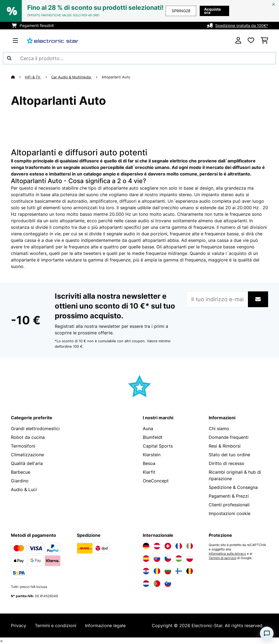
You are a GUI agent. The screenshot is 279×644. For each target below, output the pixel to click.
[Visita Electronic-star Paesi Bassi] (146, 584)
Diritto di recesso (227, 463)
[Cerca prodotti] (139, 58)
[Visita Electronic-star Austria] (157, 546)
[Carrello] (264, 41)
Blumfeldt (153, 437)
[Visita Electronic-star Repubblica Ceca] (168, 559)
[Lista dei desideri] (251, 41)
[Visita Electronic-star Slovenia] (168, 584)
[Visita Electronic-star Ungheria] (179, 559)
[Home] (18, 77)
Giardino (20, 481)
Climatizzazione (27, 455)
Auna (148, 429)
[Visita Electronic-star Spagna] (146, 559)
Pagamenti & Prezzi (229, 496)
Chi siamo (219, 429)
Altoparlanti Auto (116, 77)
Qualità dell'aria (27, 463)
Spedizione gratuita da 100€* (242, 25)
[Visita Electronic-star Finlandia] (179, 571)
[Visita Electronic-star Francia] (179, 546)
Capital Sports (158, 446)
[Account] (238, 41)
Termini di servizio (222, 558)
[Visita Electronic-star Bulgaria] (168, 571)
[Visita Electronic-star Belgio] (190, 571)
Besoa (149, 463)
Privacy (19, 625)
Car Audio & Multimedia (72, 77)
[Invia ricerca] (9, 58)
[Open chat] (267, 633)
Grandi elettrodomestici (35, 429)
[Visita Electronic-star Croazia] (146, 571)
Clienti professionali (229, 505)
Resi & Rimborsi (225, 446)
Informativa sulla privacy (227, 554)
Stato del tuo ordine (229, 455)
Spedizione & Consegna (233, 487)
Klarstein (152, 455)
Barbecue (21, 472)
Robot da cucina (28, 437)
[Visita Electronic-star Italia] (190, 546)
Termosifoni (23, 446)
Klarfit (149, 472)
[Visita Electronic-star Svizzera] (168, 546)
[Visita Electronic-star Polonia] (190, 559)
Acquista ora (210, 11)
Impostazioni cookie (230, 513)
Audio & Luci (24, 489)
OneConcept (156, 481)
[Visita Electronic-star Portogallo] (157, 584)
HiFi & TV (33, 77)
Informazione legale (105, 625)
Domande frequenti (229, 437)
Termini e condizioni (56, 625)
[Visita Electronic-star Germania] (146, 546)
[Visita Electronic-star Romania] (157, 571)
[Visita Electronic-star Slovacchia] (157, 559)
